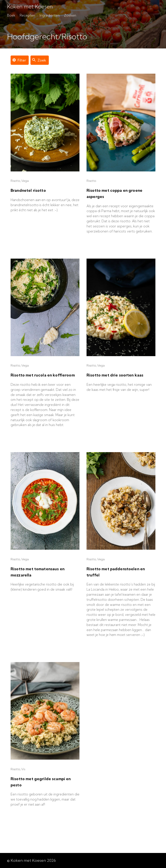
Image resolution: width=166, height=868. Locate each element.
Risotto (15, 181)
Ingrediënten (50, 15)
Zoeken (70, 15)
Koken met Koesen (30, 7)
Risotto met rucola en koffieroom (43, 375)
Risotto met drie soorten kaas (115, 375)
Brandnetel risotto (28, 190)
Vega (25, 181)
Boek (11, 15)
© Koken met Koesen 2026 (31, 860)
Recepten (27, 15)
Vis (23, 769)
